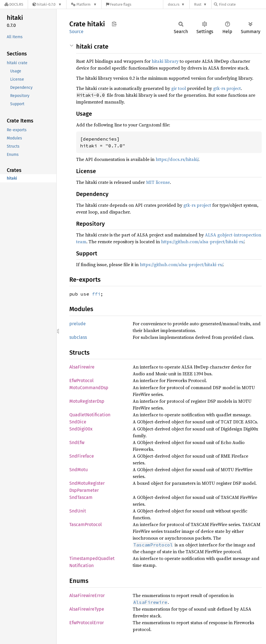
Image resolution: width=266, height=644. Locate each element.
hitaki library (165, 61)
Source (76, 32)
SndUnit (78, 511)
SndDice (78, 422)
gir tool (179, 88)
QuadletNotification (90, 415)
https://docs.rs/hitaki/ (177, 159)
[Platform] (84, 4)
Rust (198, 4)
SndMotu (79, 470)
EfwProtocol (81, 381)
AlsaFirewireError (87, 595)
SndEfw (77, 442)
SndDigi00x (81, 429)
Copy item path (114, 24)
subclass (78, 337)
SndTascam (81, 497)
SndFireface (82, 456)
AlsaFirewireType (87, 609)
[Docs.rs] (14, 4)
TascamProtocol (86, 525)
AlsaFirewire (82, 367)
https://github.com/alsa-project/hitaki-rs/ (202, 242)
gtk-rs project (227, 88)
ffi (96, 294)
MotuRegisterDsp (87, 401)
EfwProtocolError (87, 623)
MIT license (158, 182)
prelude (78, 324)
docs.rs (174, 4)
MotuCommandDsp (89, 388)
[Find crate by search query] (242, 4)
